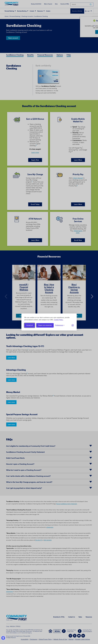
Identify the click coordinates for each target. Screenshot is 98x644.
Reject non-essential (45, 325)
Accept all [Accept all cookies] (30, 325)
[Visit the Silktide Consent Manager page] (73, 325)
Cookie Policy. (59, 320)
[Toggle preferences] (60, 325)
